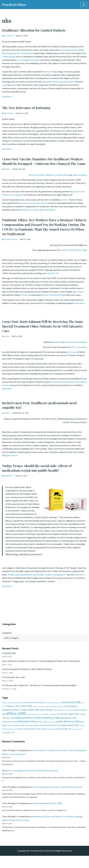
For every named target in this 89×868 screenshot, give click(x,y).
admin (7, 169)
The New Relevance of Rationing (26, 108)
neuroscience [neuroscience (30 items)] (10, 725)
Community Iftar (10, 654)
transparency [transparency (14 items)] (77, 733)
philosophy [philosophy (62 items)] (27, 725)
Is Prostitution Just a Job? (15, 679)
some (14, 87)
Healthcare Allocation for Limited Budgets (34, 30)
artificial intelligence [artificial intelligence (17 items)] (52, 705)
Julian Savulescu (79, 175)
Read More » (8, 99)
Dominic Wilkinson (59, 342)
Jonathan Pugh (60, 175)
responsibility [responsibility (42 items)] (70, 728)
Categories (7, 633)
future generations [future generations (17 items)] (35, 717)
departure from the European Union (62, 84)
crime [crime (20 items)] (56, 713)
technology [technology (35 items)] (64, 732)
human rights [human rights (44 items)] (70, 717)
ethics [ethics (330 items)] (16, 717)
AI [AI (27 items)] (24, 705)
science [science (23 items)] (7, 732)
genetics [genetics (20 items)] (48, 717)
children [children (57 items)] (12, 709)
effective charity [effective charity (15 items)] (66, 713)
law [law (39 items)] (10, 721)
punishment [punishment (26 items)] (17, 728)
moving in (18, 298)
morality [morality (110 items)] (50, 721)
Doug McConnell (11, 239)
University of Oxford (78, 342)
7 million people (32, 58)
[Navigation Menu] (84, 5)
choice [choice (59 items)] (26, 709)
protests (68, 201)
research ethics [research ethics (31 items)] (52, 728)
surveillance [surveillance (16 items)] (51, 732)
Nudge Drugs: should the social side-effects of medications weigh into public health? (37, 468)
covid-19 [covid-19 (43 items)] (46, 713)
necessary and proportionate (42, 205)
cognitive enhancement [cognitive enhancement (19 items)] (55, 709)
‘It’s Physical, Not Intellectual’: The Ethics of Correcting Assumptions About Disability (43, 687)
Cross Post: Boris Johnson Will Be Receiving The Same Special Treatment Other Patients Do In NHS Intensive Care (43, 326)
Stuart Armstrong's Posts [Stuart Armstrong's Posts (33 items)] (31, 732)
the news (77, 353)
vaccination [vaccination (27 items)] (8, 736)
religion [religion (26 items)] (38, 728)
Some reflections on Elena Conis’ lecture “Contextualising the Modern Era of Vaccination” (44, 662)
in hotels (46, 298)
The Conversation (79, 348)
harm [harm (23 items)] (57, 717)
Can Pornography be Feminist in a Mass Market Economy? (29, 671)
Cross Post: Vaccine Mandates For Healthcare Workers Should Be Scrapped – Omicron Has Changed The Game (44, 161)
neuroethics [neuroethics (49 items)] (68, 721)
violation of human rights (55, 212)
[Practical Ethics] (14, 5)
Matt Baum (9, 476)
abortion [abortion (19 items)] (7, 705)
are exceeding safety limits (64, 61)
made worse (52, 73)
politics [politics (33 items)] (41, 725)
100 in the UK (75, 275)
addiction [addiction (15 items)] (16, 705)
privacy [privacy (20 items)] (51, 725)
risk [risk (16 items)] (82, 729)
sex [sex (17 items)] (14, 732)
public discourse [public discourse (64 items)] (68, 725)
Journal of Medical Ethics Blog (73, 251)
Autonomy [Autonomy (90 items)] (71, 705)
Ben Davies (9, 36)
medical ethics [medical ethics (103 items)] (27, 721)
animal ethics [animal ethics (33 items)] (35, 705)
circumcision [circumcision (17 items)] (38, 709)
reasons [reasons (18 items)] (28, 729)
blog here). (27, 582)
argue (24, 87)
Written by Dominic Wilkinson (38, 175)
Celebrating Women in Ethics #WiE (51, 814)
